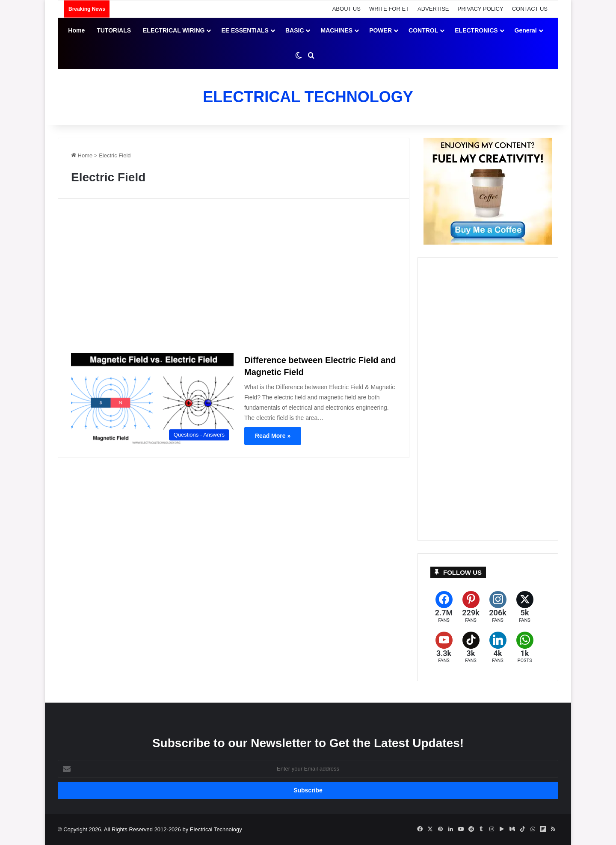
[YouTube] (444, 648)
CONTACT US (530, 9)
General (526, 30)
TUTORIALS (114, 30)
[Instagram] (498, 607)
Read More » (273, 436)
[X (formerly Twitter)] (525, 607)
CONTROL (423, 30)
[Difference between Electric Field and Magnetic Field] (152, 399)
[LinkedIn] (498, 648)
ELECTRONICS (476, 30)
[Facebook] (444, 607)
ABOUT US (346, 9)
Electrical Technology (216, 829)
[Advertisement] (234, 279)
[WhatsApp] (525, 648)
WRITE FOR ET (389, 9)
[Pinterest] (471, 607)
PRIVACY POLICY (481, 9)
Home (76, 30)
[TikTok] (471, 648)
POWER (381, 30)
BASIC (295, 30)
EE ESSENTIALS (245, 30)
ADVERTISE (433, 9)
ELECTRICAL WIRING (174, 30)
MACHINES (336, 30)
